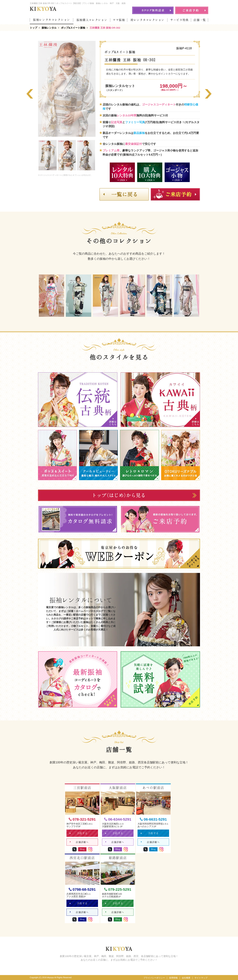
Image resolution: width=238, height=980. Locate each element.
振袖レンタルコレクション (52, 20)
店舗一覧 (200, 20)
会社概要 (186, 978)
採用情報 (173, 978)
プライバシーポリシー (154, 978)
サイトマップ (201, 978)
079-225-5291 (118, 889)
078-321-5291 (82, 819)
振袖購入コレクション (92, 20)
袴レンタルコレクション (148, 20)
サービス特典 (179, 20)
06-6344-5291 (118, 819)
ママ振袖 (119, 20)
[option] (67, 89)
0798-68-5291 (82, 889)
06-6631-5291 (153, 819)
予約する (79, 833)
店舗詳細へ (79, 842)
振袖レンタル (49, 28)
